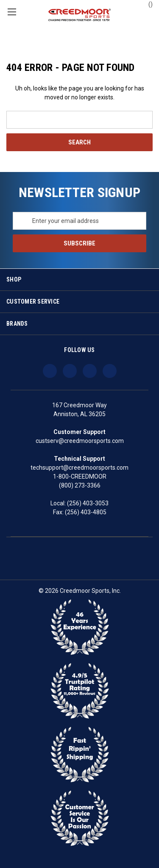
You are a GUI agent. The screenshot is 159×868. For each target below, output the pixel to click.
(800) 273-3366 (80, 485)
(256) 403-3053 (88, 503)
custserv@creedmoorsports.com (80, 441)
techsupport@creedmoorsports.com (79, 468)
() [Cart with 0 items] (146, 4)
